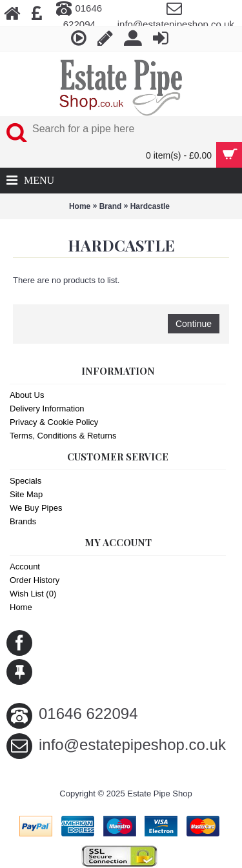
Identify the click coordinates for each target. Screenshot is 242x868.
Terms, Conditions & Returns (63, 436)
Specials (25, 481)
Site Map (26, 494)
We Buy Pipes (36, 508)
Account (25, 567)
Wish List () (33, 594)
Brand (111, 206)
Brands (23, 521)
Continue (194, 324)
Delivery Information (47, 409)
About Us (27, 395)
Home (80, 206)
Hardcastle (150, 206)
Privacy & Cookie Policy (54, 422)
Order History (35, 580)
